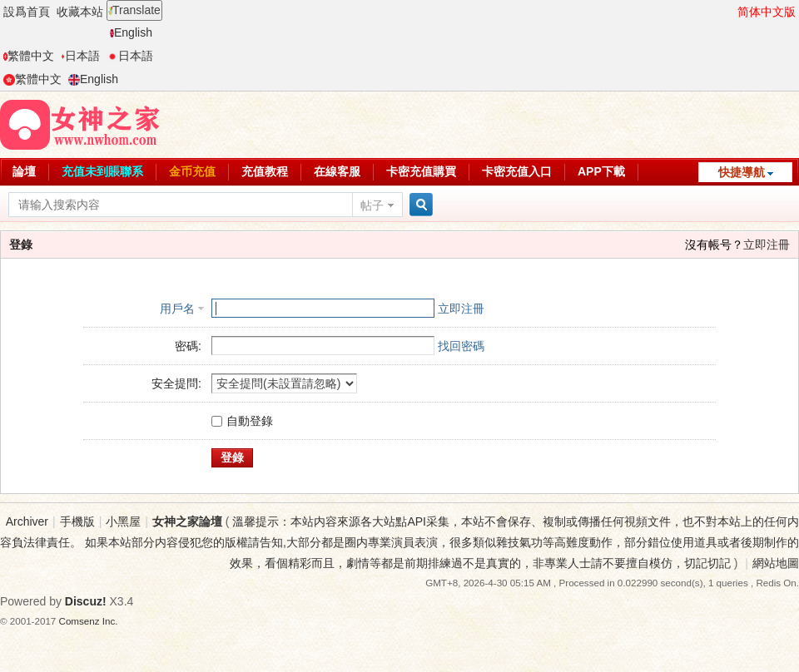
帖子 (372, 205)
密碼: (188, 346)
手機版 (77, 521)
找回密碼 (461, 346)
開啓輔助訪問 (730, 12)
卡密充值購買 (421, 171)
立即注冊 (767, 245)
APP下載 (601, 171)
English (131, 32)
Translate (134, 10)
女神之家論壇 (187, 521)
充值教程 (265, 171)
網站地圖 (776, 563)
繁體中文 (29, 56)
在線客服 (337, 171)
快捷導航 (742, 172)
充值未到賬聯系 (102, 171)
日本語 (80, 56)
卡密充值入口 (517, 171)
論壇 (24, 171)
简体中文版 (767, 12)
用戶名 (177, 309)
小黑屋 (123, 521)
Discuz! (86, 601)
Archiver (27, 521)
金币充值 (192, 171)
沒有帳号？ (714, 245)
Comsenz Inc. (89, 621)
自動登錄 (242, 421)
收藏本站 (80, 12)
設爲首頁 (27, 12)
